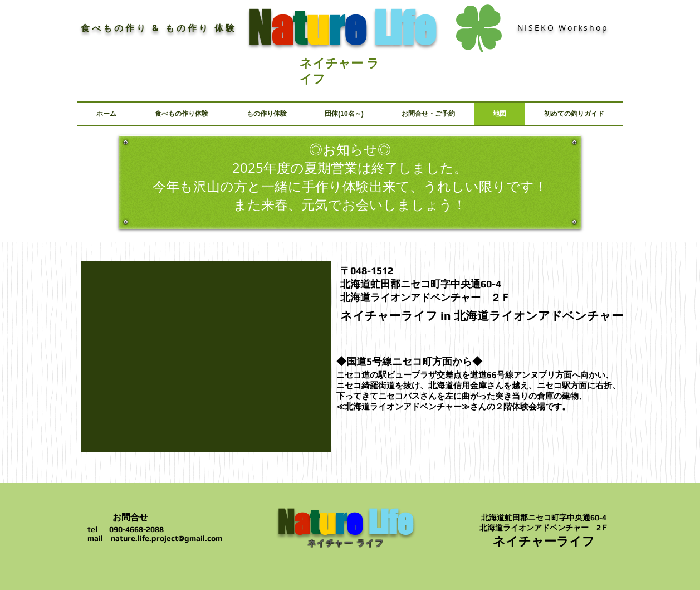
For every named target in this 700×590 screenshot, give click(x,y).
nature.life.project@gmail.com (167, 538)
